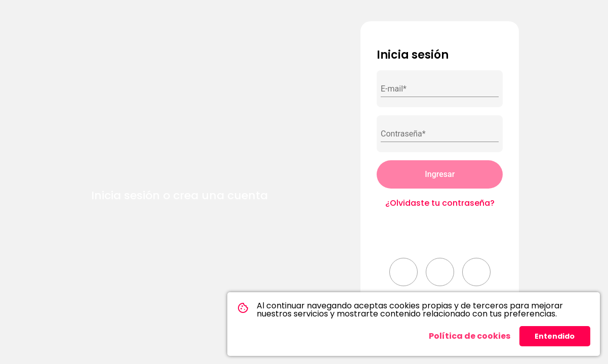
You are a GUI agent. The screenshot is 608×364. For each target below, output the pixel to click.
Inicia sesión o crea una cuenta (179, 195)
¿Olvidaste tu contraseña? (440, 203)
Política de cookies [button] (470, 336)
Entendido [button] (555, 336)
